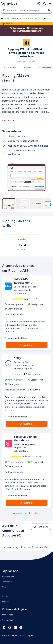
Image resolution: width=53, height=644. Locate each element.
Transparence (8, 582)
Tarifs (27, 68)
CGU (4, 587)
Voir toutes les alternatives (26, 513)
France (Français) (23, 635)
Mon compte (8, 615)
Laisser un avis (41, 527)
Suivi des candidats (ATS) (33, 18)
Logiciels (6, 602)
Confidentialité (8, 577)
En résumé (10, 68)
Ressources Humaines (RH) (15, 18)
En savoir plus (26, 345)
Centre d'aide (8, 620)
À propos (6, 596)
